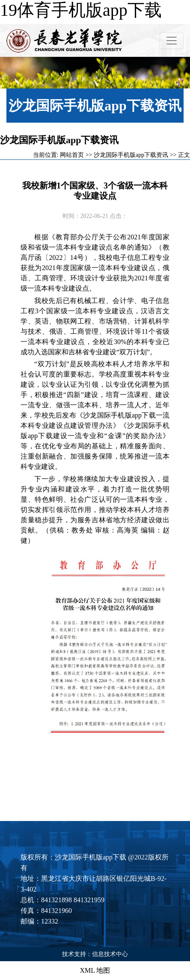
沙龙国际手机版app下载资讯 (131, 155)
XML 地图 (95, 970)
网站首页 (72, 155)
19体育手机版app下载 (81, 10)
